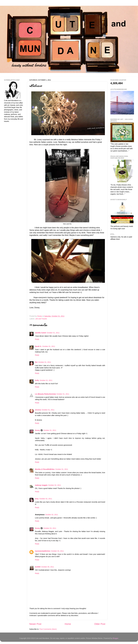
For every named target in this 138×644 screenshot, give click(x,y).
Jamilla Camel (40, 333)
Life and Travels (41, 319)
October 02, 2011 (55, 485)
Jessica (38, 410)
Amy (37, 499)
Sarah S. (38, 346)
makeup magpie (41, 485)
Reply (37, 339)
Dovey (37, 430)
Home (68, 624)
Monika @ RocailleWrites (45, 469)
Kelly (37, 380)
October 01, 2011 (53, 333)
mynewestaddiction (43, 551)
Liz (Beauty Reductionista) (45, 394)
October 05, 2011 (48, 567)
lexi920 (38, 567)
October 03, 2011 (50, 528)
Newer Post (35, 624)
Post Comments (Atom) (48, 629)
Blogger (115, 638)
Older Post (100, 624)
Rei (36, 362)
